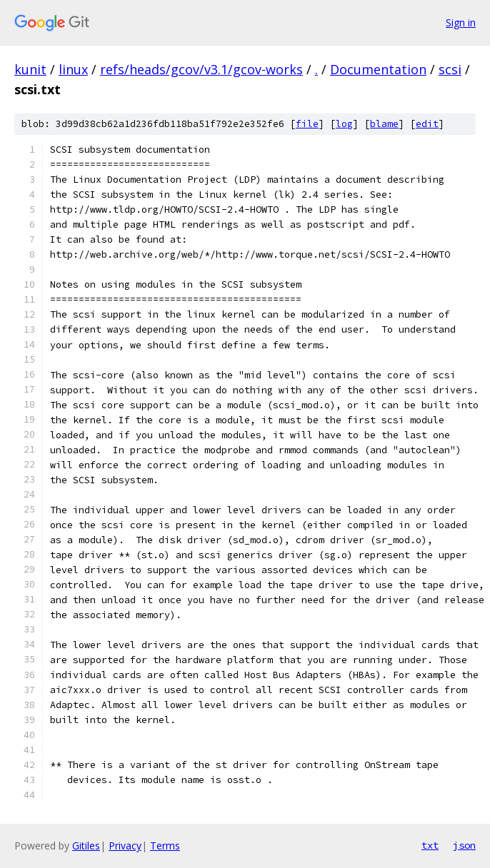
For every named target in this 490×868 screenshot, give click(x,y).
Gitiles (86, 846)
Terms (165, 846)
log (344, 124)
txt (430, 845)
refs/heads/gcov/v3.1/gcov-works (201, 69)
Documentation (378, 69)
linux (73, 69)
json (464, 845)
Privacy (125, 846)
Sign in (461, 22)
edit (427, 124)
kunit (30, 69)
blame (384, 124)
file (307, 124)
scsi (450, 69)
